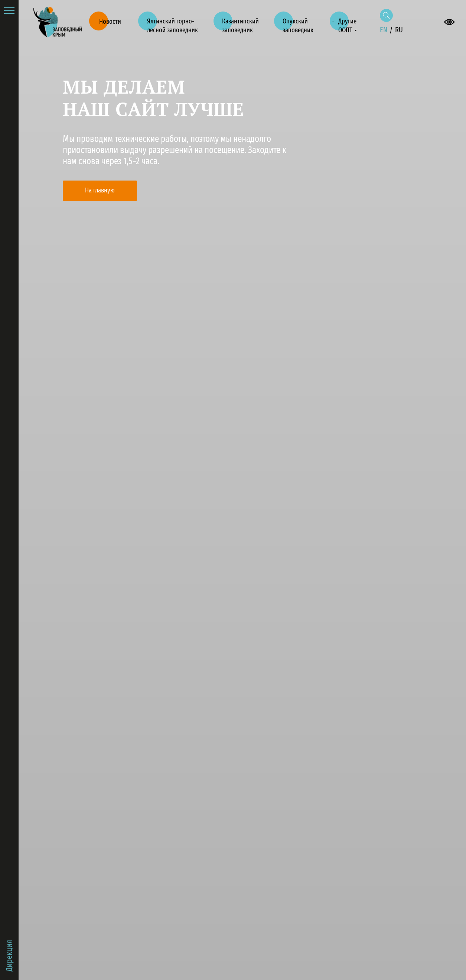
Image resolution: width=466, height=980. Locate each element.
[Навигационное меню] (9, 11)
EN (384, 30)
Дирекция (9, 956)
